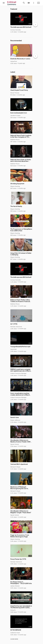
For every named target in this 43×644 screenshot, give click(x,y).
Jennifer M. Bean (15, 116)
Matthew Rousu (15, 140)
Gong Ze (13, 610)
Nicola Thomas (15, 93)
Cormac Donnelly (15, 30)
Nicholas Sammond (16, 327)
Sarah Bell (13, 349)
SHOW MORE (14, 639)
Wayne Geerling (15, 186)
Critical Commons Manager (18, 373)
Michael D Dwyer (15, 467)
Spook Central (15, 444)
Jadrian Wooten (15, 586)
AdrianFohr (14, 61)
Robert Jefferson (15, 420)
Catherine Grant (15, 633)
